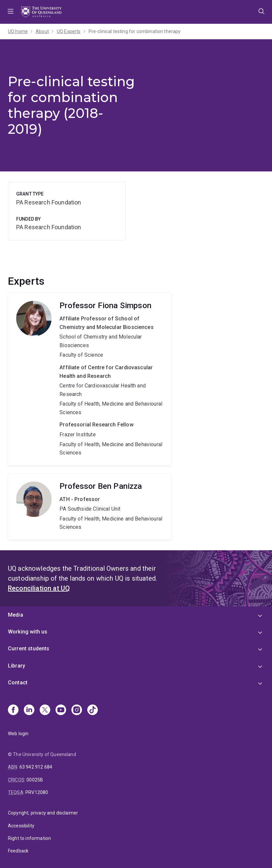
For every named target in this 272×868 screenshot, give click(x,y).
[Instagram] (77, 710)
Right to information (29, 838)
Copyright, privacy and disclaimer (43, 813)
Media (16, 615)
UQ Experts (69, 31)
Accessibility (21, 826)
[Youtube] (61, 710)
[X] (45, 710)
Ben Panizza (90, 506)
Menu (11, 12)
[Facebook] (13, 710)
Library (17, 666)
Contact (18, 683)
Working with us (28, 632)
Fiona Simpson (90, 379)
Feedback (18, 851)
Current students (29, 649)
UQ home (18, 31)
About (42, 31)
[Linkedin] (29, 710)
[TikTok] (93, 710)
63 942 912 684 (36, 767)
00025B (35, 780)
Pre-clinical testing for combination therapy (135, 31)
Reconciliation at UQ (39, 588)
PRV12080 (37, 792)
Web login (18, 734)
